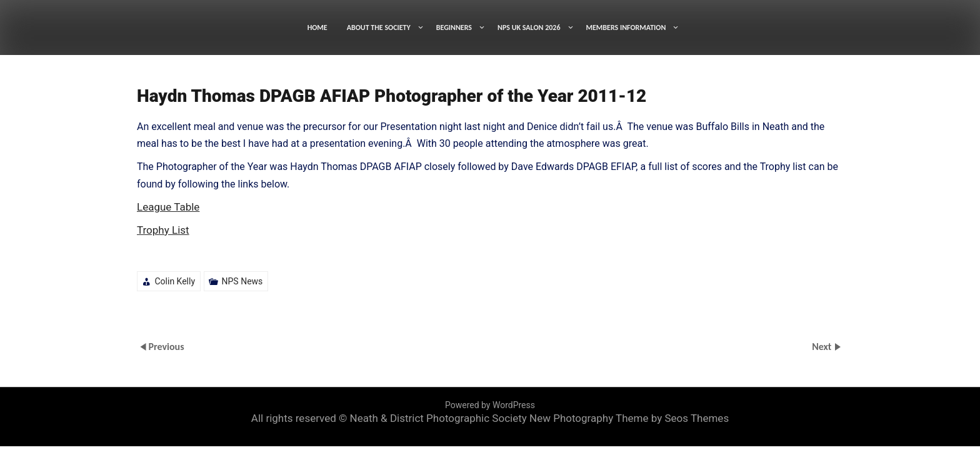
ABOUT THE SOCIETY (379, 27)
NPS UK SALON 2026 (529, 27)
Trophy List (163, 230)
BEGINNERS (454, 27)
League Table (168, 207)
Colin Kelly (175, 281)
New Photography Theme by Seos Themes (629, 418)
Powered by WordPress (490, 405)
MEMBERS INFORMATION (626, 27)
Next (823, 347)
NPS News (242, 281)
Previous (166, 347)
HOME (317, 27)
